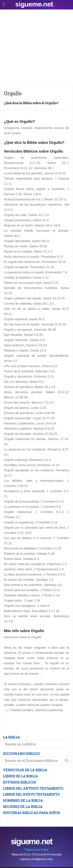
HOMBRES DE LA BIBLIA (23, 800)
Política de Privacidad (47, 854)
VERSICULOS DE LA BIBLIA (25, 770)
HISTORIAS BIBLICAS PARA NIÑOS (32, 813)
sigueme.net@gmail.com (36, 859)
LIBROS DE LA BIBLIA (20, 776)
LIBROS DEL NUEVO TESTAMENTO (31, 794)
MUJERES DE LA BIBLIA (23, 807)
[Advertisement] (36, 48)
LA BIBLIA (11, 737)
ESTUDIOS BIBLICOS (19, 782)
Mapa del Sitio (21, 854)
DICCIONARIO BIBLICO (21, 754)
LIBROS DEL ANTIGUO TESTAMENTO (33, 788)
